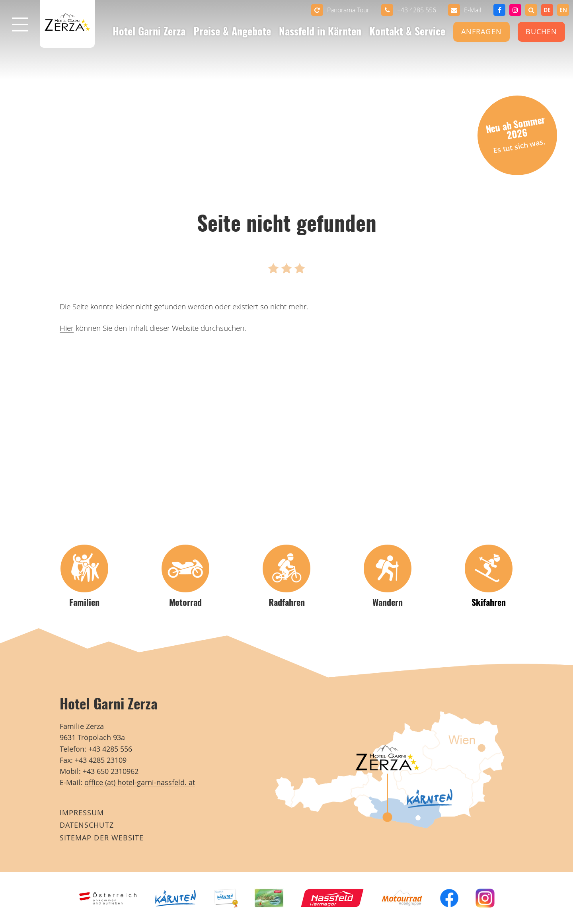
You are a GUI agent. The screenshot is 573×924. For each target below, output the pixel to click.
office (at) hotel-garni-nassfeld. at (140, 782)
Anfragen (481, 32)
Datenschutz (87, 825)
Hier (67, 328)
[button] (531, 10)
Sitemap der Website (102, 838)
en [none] (563, 10)
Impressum (82, 813)
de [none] (547, 10)
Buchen (541, 32)
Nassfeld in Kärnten (320, 32)
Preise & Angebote (232, 32)
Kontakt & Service (407, 32)
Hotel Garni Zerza (149, 32)
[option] (563, 10)
